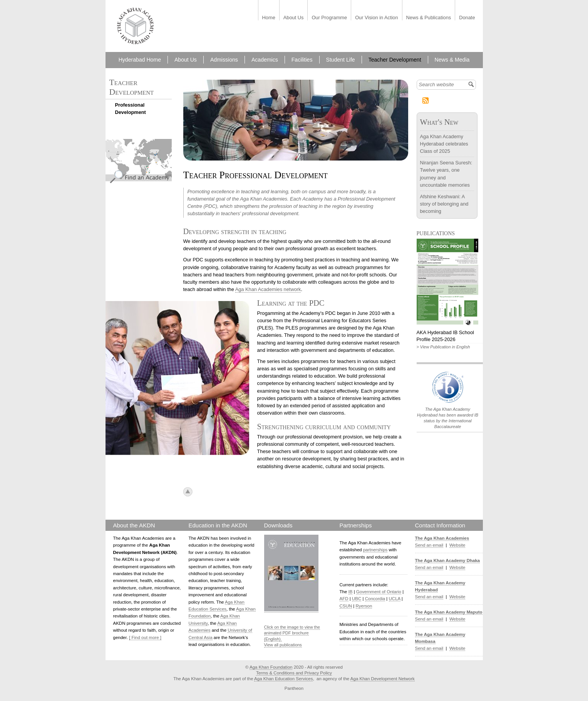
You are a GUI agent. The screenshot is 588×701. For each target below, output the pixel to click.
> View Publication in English (443, 347)
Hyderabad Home (140, 60)
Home (269, 18)
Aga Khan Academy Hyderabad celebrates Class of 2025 (444, 144)
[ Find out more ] (145, 637)
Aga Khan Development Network (383, 679)
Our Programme (329, 18)
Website (457, 545)
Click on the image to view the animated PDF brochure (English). (292, 633)
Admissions (224, 60)
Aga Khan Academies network (268, 289)
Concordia (375, 599)
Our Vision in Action (376, 18)
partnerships (375, 550)
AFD (344, 599)
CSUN (346, 606)
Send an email (429, 545)
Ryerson (364, 606)
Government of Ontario (379, 592)
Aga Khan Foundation (271, 667)
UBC (357, 599)
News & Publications (429, 18)
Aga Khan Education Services (283, 679)
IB (351, 592)
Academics (265, 60)
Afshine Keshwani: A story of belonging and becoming (444, 204)
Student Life (341, 60)
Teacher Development (395, 60)
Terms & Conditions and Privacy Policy (294, 673)
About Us (294, 18)
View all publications (283, 645)
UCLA (395, 599)
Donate (467, 18)
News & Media (452, 60)
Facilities (302, 60)
